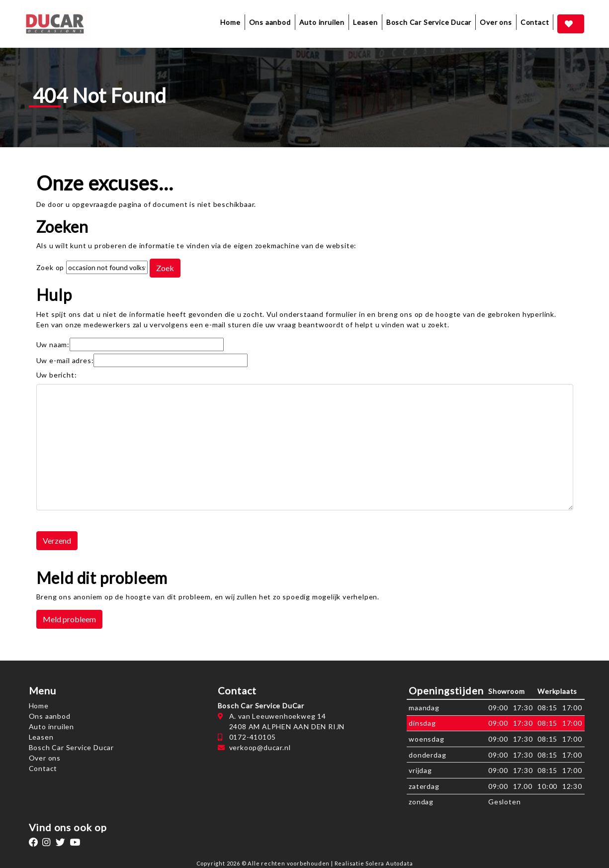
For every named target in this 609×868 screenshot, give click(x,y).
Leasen (365, 22)
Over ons (496, 22)
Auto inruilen (322, 22)
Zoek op (51, 267)
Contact (535, 22)
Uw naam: (53, 344)
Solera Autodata (389, 863)
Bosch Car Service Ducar (429, 22)
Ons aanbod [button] (270, 22)
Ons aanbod (50, 716)
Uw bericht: (57, 375)
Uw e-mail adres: (65, 360)
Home (230, 22)
